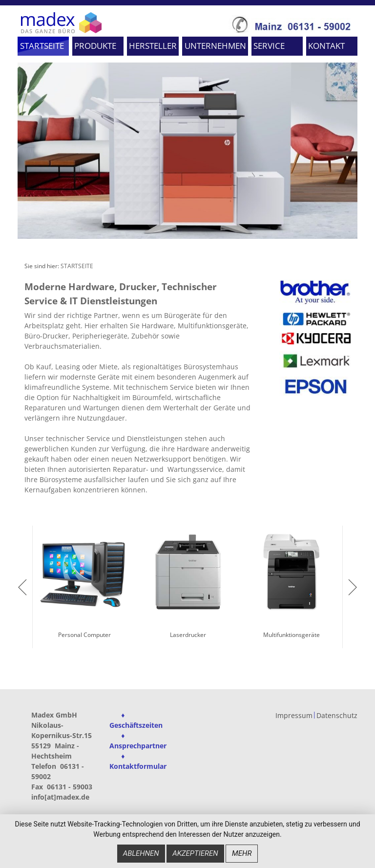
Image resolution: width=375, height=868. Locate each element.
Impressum (294, 716)
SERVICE (269, 46)
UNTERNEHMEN (215, 46)
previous (22, 587)
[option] (187, 150)
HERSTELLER (153, 46)
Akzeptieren (195, 854)
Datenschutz (337, 716)
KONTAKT (326, 46)
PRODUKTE (95, 46)
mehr (242, 854)
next (353, 587)
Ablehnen (141, 854)
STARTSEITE (42, 46)
